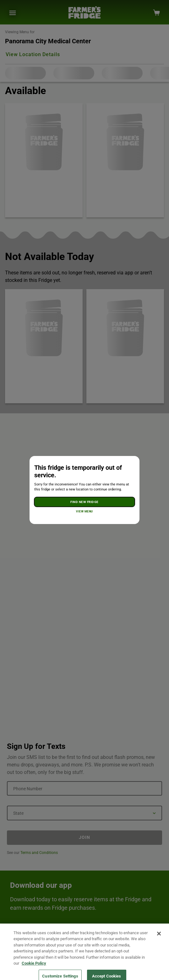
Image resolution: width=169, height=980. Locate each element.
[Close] (159, 940)
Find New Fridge (84, 502)
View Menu (84, 511)
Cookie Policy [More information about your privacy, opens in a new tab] (34, 970)
